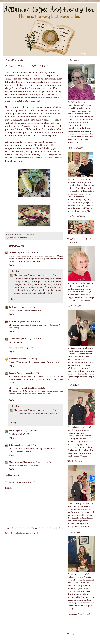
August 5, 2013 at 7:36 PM (29, 321)
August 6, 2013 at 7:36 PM (45, 275)
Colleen (12, 252)
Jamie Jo (13, 373)
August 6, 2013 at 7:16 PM (25, 445)
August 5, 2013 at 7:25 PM (24, 307)
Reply (12, 265)
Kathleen (13, 321)
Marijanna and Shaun (24, 275)
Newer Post (11, 528)
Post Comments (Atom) (27, 533)
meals (17, 238)
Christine (13, 339)
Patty (11, 431)
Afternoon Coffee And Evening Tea (4, 5)
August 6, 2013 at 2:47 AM (30, 339)
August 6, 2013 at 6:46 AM (30, 359)
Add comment (13, 475)
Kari (11, 307)
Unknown (14, 359)
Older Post (58, 528)
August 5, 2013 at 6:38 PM (27, 252)
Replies (15, 271)
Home (35, 528)
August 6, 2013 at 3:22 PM (25, 431)
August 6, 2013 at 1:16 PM (28, 373)
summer (23, 238)
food (11, 238)
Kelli (11, 445)
